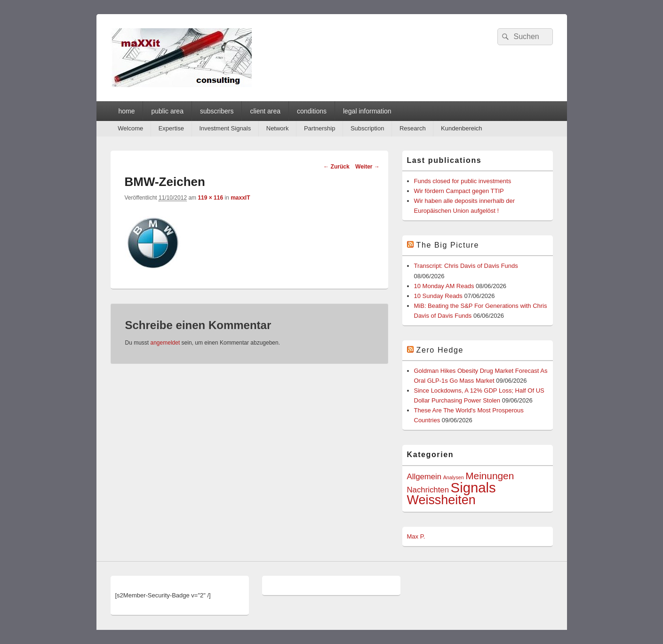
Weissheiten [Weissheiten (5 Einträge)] (441, 500)
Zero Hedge (440, 350)
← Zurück (336, 167)
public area (167, 111)
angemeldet (165, 343)
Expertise (171, 128)
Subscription (367, 128)
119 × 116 (210, 198)
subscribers (217, 111)
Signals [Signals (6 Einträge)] (473, 487)
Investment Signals (225, 128)
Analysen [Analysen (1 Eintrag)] (454, 477)
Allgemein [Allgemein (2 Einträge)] (424, 477)
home (126, 111)
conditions (312, 111)
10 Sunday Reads (438, 296)
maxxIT (240, 198)
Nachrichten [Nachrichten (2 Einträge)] (428, 490)
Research (413, 128)
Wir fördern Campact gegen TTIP (459, 191)
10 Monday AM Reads (444, 286)
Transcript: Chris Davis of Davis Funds (466, 266)
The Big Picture (448, 245)
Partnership (320, 128)
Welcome (130, 128)
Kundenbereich (461, 128)
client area (265, 111)
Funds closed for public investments (463, 181)
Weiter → (367, 167)
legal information (367, 111)
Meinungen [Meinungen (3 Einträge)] (490, 476)
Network (278, 128)
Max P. (416, 536)
